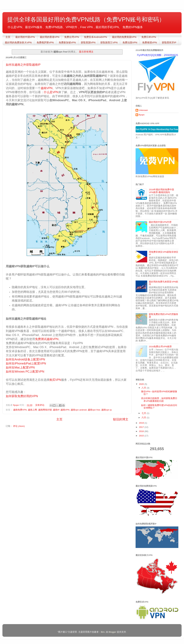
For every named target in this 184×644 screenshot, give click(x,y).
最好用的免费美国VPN (124, 37)
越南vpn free (94, 410)
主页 (8, 37)
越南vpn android (79, 410)
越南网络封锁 (45, 410)
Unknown (143, 110)
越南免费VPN (20, 410)
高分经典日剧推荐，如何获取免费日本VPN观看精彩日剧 (159, 400)
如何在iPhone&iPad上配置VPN (26, 363)
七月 (144, 413)
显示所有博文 (86, 52)
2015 (142, 436)
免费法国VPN (130, 42)
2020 (142, 384)
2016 (142, 431)
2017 (142, 427)
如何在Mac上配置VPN (21, 368)
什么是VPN (51, 92)
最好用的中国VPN (25, 37)
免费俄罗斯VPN (45, 42)
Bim (103, 632)
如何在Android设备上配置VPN (25, 359)
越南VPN (47, 88)
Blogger (112, 632)
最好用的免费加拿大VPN (18, 42)
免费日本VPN (149, 37)
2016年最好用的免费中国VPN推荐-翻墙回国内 (161, 191)
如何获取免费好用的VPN (22, 396)
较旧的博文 (121, 419)
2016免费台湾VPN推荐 (160, 347)
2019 (142, 423)
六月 (144, 418)
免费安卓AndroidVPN (95, 37)
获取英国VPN (88, 42)
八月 (144, 388)
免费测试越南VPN (47, 339)
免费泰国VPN (150, 42)
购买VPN (55, 380)
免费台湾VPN (72, 37)
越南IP (56, 410)
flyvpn (142, 115)
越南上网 (32, 410)
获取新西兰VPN (109, 42)
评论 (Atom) (19, 426)
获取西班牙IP (169, 42)
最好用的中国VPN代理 (160, 222)
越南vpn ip (107, 410)
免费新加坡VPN (67, 42)
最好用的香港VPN (50, 37)
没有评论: (40, 405)
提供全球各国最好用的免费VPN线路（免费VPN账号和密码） (86, 19)
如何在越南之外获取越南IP (23, 65)
